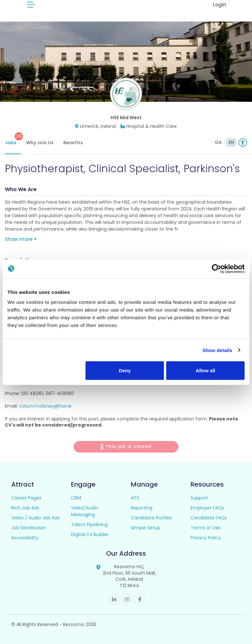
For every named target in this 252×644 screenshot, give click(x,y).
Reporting (142, 508)
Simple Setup (146, 528)
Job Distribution (29, 528)
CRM (76, 498)
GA (218, 142)
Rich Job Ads (25, 508)
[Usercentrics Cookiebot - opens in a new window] (216, 269)
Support (199, 498)
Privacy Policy (206, 538)
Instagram (127, 599)
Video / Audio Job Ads (36, 518)
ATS (135, 498)
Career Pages (26, 498)
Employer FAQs (207, 508)
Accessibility (25, 538)
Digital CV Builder (90, 534)
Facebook (140, 599)
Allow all (206, 371)
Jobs (13, 139)
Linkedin (114, 599)
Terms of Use (206, 528)
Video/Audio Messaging (85, 511)
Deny (125, 371)
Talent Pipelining (89, 525)
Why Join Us (40, 143)
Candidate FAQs (209, 518)
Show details (217, 350)
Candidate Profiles (151, 518)
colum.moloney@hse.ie (45, 406)
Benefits (73, 143)
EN (231, 142)
